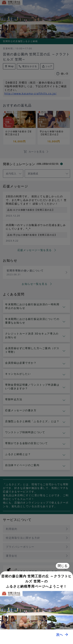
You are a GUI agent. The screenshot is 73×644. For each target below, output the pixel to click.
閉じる (63, 566)
